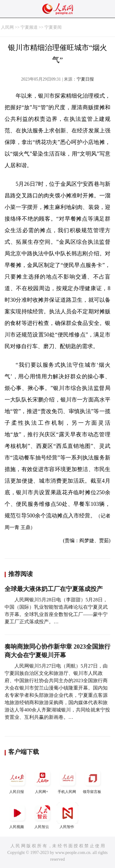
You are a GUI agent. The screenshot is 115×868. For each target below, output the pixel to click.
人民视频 (17, 816)
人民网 (7, 27)
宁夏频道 (29, 27)
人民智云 (42, 816)
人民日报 (17, 781)
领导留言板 (93, 781)
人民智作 (67, 816)
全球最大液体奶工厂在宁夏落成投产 (54, 589)
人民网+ (42, 781)
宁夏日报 (85, 79)
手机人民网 (67, 781)
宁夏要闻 (53, 27)
